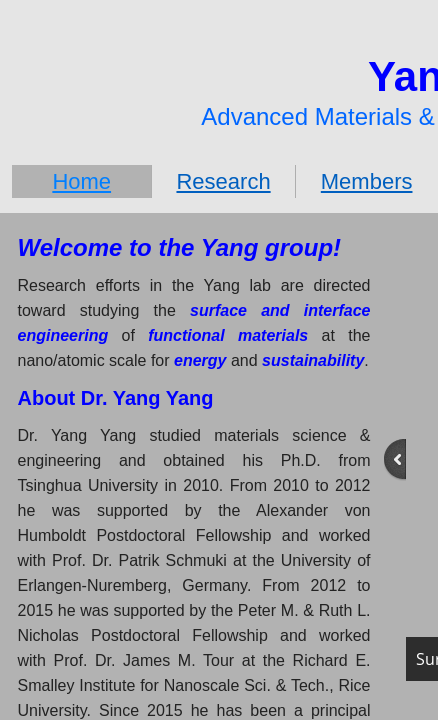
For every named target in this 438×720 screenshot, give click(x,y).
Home (81, 181)
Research (223, 181)
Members (367, 181)
